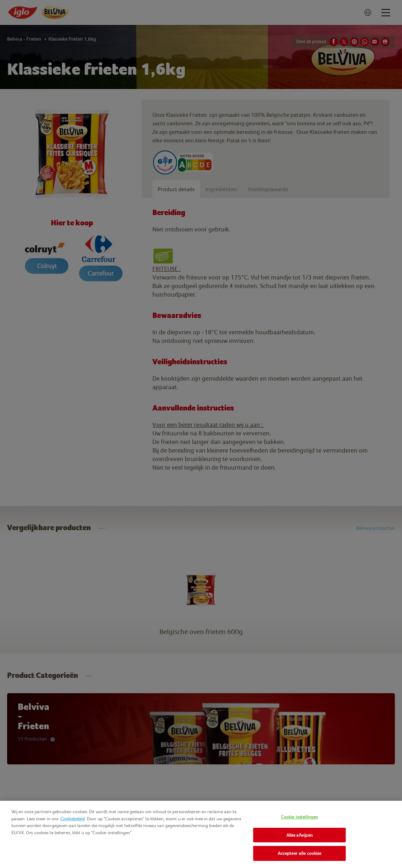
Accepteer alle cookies (300, 853)
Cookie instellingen (299, 817)
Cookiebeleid (72, 819)
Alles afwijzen (300, 835)
